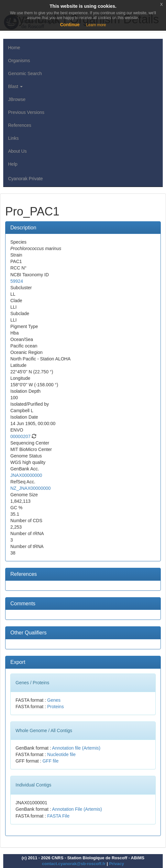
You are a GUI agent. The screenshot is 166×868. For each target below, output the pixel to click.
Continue (70, 25)
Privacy (116, 864)
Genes (54, 700)
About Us (17, 151)
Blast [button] (15, 86)
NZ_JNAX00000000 (31, 488)
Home (14, 48)
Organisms (19, 60)
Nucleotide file (61, 754)
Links (13, 138)
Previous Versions (26, 112)
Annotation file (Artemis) (76, 748)
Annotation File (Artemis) (77, 809)
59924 (17, 281)
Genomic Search (25, 73)
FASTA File (58, 816)
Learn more (96, 25)
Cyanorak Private (25, 179)
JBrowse (17, 99)
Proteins (55, 707)
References (20, 125)
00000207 (20, 436)
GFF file (50, 761)
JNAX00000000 (26, 475)
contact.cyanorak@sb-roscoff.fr (74, 864)
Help (13, 164)
